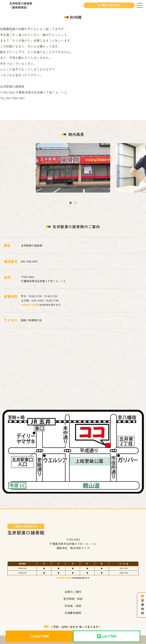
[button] (71, 203)
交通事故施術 (73, 613)
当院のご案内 (73, 592)
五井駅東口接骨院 (26, 529)
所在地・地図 (73, 606)
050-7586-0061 (29, 261)
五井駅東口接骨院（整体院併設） (21, 5)
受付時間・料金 (73, 599)
